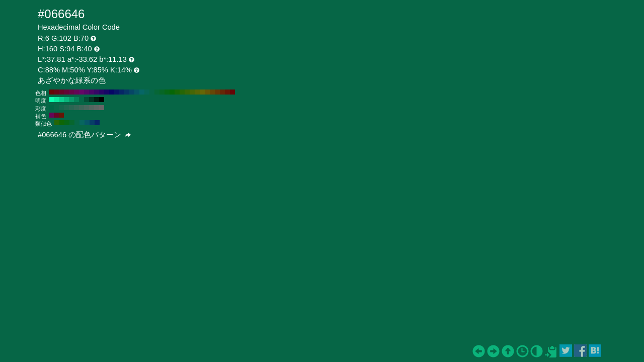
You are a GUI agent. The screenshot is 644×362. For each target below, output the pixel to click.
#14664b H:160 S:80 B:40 (61, 108)
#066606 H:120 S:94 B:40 (172, 92)
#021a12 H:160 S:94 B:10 (97, 100)
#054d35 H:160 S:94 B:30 (87, 100)
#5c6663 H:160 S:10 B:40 (97, 108)
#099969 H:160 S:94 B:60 (71, 100)
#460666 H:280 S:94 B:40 (92, 92)
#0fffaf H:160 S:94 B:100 (51, 100)
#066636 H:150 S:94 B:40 (157, 92)
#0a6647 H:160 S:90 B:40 (56, 108)
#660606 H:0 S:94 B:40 (232, 92)
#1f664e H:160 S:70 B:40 (66, 108)
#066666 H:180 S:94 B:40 (142, 92)
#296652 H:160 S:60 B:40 (71, 108)
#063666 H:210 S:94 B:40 (127, 92)
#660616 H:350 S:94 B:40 (56, 92)
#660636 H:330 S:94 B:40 (66, 92)
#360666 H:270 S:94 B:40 (97, 92)
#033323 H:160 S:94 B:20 (92, 100)
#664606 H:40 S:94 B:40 (212, 92)
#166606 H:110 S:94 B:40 (177, 92)
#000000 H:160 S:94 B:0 (102, 100)
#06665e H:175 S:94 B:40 (82, 123)
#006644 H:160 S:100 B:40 (51, 108)
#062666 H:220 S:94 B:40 (122, 92)
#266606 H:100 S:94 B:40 (182, 92)
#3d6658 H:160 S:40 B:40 (82, 108)
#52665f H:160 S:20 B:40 (92, 108)
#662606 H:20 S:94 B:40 (222, 92)
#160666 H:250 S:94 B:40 (107, 92)
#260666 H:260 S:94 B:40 (102, 92)
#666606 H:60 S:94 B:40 (202, 92)
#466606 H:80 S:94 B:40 (192, 92)
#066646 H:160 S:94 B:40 (152, 92)
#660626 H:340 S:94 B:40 (61, 92)
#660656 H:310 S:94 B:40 (76, 92)
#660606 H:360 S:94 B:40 (51, 92)
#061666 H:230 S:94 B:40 (117, 92)
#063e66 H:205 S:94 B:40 (92, 123)
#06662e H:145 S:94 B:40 (72, 123)
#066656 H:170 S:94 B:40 (147, 92)
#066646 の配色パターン (84, 135)
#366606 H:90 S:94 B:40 (187, 92)
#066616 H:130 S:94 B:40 (167, 92)
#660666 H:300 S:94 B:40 (82, 92)
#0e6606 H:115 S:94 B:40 (62, 123)
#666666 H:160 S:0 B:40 (102, 108)
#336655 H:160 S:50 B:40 (76, 108)
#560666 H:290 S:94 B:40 (87, 92)
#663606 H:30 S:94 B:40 (217, 92)
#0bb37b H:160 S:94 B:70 (66, 100)
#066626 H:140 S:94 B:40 (162, 92)
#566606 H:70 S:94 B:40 (197, 92)
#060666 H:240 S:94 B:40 (112, 92)
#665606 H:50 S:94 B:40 (207, 92)
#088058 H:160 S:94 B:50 (76, 100)
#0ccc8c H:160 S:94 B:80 (61, 100)
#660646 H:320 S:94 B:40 (71, 92)
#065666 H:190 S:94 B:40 (137, 92)
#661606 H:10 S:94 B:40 (227, 92)
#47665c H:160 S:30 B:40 (87, 108)
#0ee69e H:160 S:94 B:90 (56, 100)
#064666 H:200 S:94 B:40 (132, 92)
